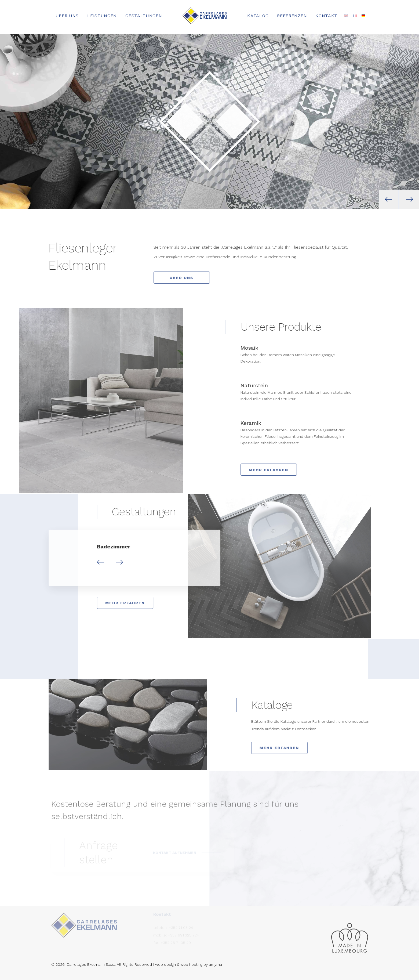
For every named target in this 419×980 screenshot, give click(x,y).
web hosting (191, 964)
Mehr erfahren (279, 470)
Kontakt (326, 16)
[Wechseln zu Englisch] (346, 16)
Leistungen (102, 16)
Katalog (258, 16)
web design (165, 964)
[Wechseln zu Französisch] (355, 16)
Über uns (67, 16)
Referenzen (292, 16)
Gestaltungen (144, 16)
